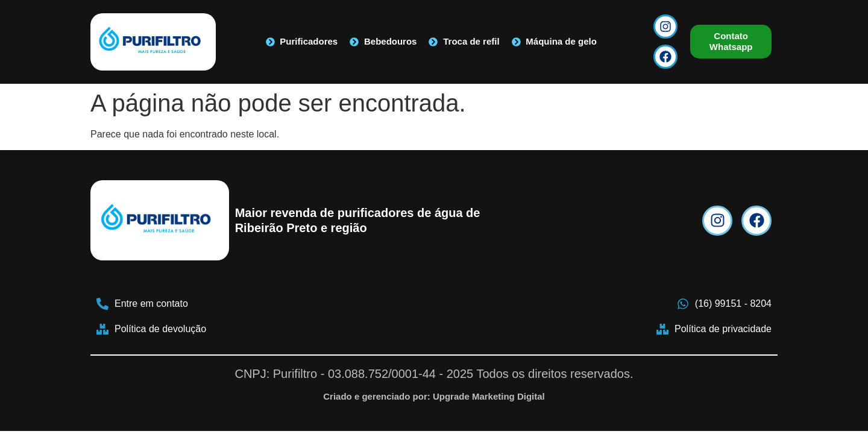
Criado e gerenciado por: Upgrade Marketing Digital (434, 396)
